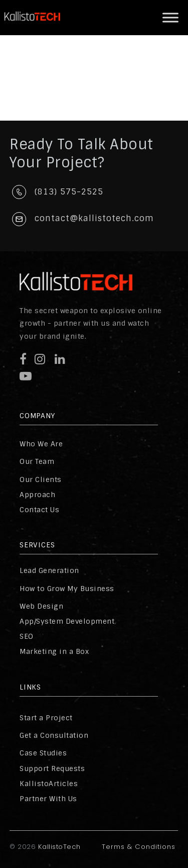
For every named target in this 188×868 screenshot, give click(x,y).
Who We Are (41, 444)
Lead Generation (49, 570)
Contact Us (39, 510)
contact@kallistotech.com (94, 218)
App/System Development (67, 621)
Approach (37, 495)
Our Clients (41, 479)
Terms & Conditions (139, 847)
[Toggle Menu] (170, 17)
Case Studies (43, 753)
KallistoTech (58, 847)
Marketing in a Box (54, 651)
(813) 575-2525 (69, 192)
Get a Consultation (54, 735)
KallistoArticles (49, 784)
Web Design (41, 606)
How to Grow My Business (67, 589)
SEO (27, 636)
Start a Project (46, 718)
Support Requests (52, 768)
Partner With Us (48, 799)
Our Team (37, 461)
